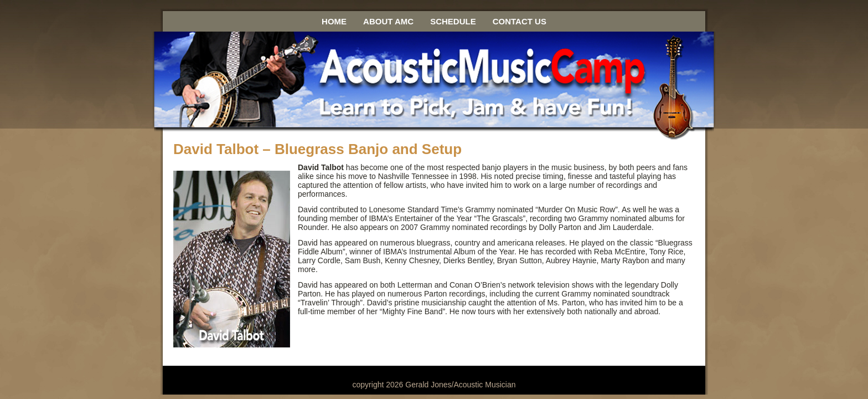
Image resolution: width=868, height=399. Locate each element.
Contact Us (520, 21)
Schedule (453, 21)
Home (334, 21)
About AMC (388, 21)
